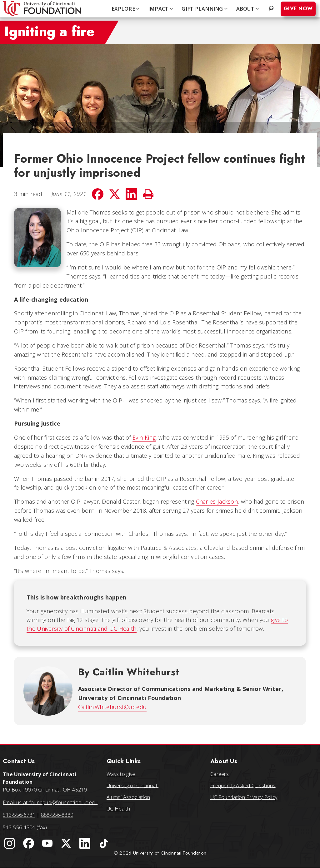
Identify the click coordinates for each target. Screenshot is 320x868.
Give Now (298, 9)
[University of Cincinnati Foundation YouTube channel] (47, 843)
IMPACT (161, 9)
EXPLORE (126, 9)
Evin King (144, 437)
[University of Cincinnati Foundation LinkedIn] (85, 843)
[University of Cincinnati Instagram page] (10, 843)
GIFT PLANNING (205, 9)
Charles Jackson (217, 501)
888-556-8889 (57, 815)
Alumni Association (128, 797)
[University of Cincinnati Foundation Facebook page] (28, 843)
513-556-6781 (19, 815)
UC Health (118, 809)
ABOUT (248, 9)
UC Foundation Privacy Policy (244, 797)
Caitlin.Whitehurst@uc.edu (112, 707)
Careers (220, 774)
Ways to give (121, 774)
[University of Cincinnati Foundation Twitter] (66, 843)
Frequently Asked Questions (243, 785)
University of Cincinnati (132, 785)
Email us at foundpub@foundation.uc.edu (50, 802)
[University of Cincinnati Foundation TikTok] (104, 843)
